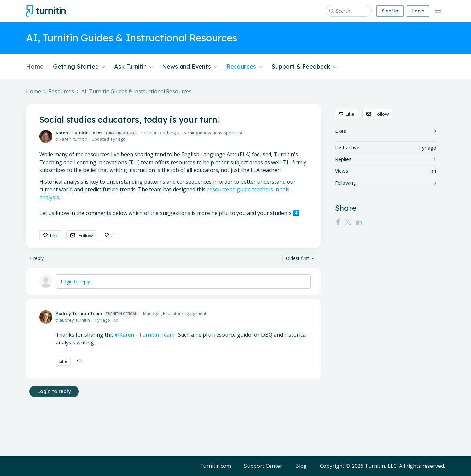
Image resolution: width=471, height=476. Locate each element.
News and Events (189, 67)
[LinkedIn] (359, 222)
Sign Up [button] (389, 11)
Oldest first (297, 258)
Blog (301, 466)
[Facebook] (338, 222)
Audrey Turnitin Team (97, 314)
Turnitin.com (215, 466)
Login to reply (75, 282)
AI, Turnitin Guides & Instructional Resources (137, 92)
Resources (244, 67)
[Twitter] (348, 222)
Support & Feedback (304, 67)
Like (54, 235)
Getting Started (79, 67)
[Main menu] (438, 11)
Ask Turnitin (133, 67)
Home (35, 67)
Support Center (263, 466)
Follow (86, 235)
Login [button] (418, 11)
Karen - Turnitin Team (97, 133)
